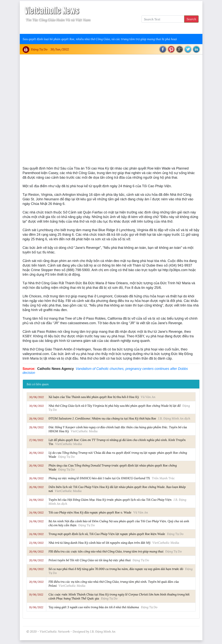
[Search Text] (163, 19)
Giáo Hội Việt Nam (61, 29)
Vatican (37, 29)
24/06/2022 (36, 500)
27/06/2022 (36, 440)
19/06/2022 (36, 595)
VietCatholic (123, 29)
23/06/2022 (36, 543)
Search (191, 19)
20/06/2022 (36, 552)
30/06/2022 (36, 397)
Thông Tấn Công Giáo (94, 29)
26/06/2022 (36, 453)
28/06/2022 (36, 419)
